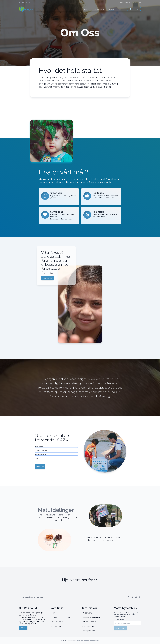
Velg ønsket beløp (41, 454)
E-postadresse (119, 620)
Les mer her (47, 278)
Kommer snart (120, 628)
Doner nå (134, 9)
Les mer (23, 628)
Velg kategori (39, 446)
